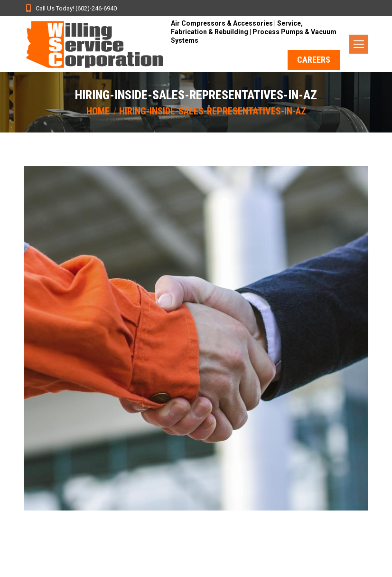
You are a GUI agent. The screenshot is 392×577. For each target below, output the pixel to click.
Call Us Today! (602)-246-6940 (70, 8)
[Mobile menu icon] (359, 44)
